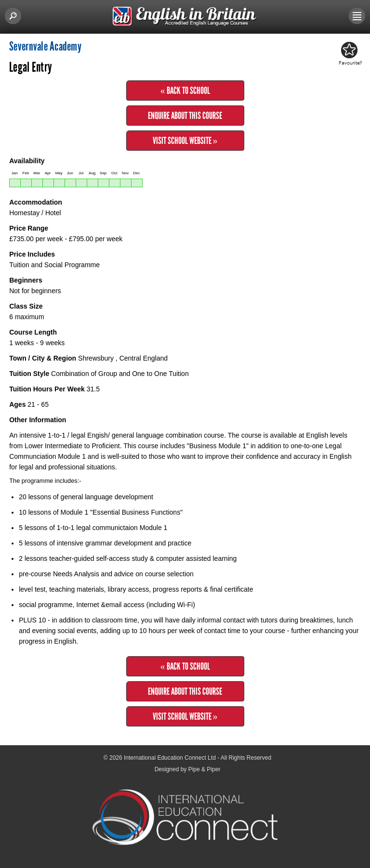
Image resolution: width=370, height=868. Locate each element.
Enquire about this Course (185, 116)
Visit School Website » (185, 141)
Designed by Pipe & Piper (188, 769)
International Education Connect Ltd (170, 758)
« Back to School (185, 91)
